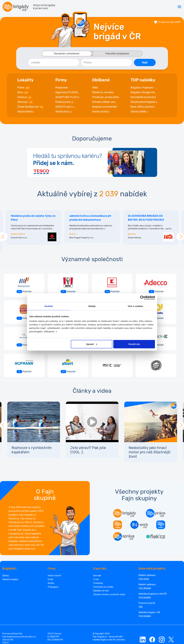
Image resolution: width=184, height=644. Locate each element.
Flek (141, 581)
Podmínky (98, 558)
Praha (24, 89)
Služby (51, 558)
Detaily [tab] (92, 306)
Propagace (53, 562)
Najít (145, 64)
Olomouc (25, 103)
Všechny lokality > (26, 113)
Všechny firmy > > (64, 113)
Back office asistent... (143, 108)
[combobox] (54, 64)
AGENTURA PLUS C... (68, 98)
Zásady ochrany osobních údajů (109, 569)
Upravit (92, 344)
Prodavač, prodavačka (106, 98)
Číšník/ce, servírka (103, 94)
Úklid (95, 89)
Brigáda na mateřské (105, 108)
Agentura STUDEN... (67, 94)
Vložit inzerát (54, 550)
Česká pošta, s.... (65, 103)
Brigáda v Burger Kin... (144, 94)
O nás (96, 554)
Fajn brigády (145, 572)
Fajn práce (144, 553)
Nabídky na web (101, 565)
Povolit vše (134, 344)
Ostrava (25, 99)
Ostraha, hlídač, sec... (104, 103)
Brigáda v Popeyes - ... (144, 89)
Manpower (62, 89)
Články (6, 550)
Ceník (50, 554)
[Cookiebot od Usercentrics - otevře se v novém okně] (142, 298)
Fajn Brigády (145, 563)
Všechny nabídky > (139, 113)
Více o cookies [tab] (135, 306)
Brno (23, 94)
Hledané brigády (10, 554)
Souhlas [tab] (49, 306)
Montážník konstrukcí (143, 98)
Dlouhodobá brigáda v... (145, 103)
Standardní (67, 55)
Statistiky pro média (103, 562)
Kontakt (97, 550)
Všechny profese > (101, 113)
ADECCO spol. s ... (66, 108)
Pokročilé (117, 55)
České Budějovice (31, 108)
